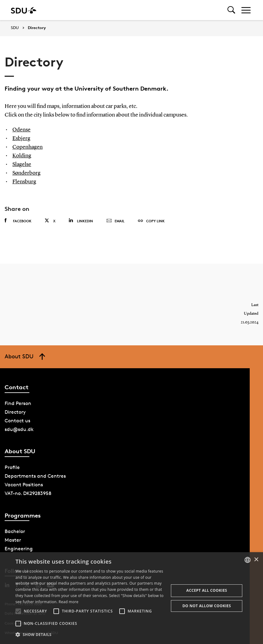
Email (115, 221)
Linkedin (81, 221)
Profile (12, 467)
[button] (18, 611)
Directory (37, 28)
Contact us (17, 421)
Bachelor (15, 531)
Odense (21, 130)
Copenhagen (28, 147)
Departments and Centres (35, 476)
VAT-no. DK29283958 (28, 493)
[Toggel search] (231, 10)
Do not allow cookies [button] (207, 606)
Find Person (18, 403)
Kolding (22, 156)
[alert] (131, 598)
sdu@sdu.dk (19, 429)
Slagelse (22, 164)
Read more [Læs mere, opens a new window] (69, 602)
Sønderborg (26, 173)
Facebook (18, 221)
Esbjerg (21, 139)
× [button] (256, 560)
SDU (15, 28)
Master (13, 540)
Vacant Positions (24, 485)
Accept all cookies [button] (207, 590)
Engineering (19, 549)
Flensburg (24, 182)
